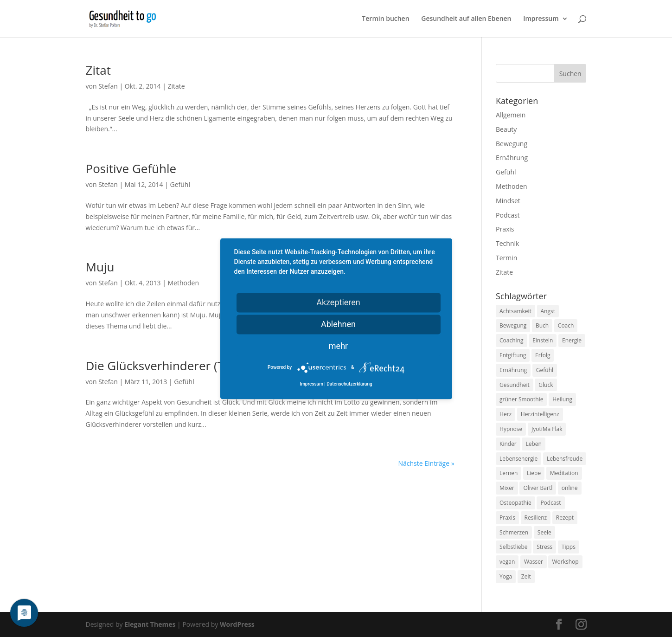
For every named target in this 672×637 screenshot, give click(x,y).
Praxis (505, 229)
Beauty (506, 129)
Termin (506, 258)
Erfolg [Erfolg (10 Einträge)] (543, 355)
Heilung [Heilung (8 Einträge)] (562, 399)
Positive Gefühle (131, 168)
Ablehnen (338, 324)
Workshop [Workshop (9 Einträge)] (565, 562)
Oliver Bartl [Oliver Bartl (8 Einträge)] (538, 488)
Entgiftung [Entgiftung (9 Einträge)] (513, 355)
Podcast (508, 215)
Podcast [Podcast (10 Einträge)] (550, 503)
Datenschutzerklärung (349, 384)
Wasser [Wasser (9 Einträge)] (534, 562)
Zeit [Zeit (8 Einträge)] (526, 576)
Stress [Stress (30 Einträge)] (544, 547)
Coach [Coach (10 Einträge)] (566, 325)
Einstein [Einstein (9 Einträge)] (543, 340)
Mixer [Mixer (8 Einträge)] (507, 488)
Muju (100, 267)
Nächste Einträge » (426, 463)
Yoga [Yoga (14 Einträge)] (506, 576)
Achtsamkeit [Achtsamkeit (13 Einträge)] (515, 311)
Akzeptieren (338, 302)
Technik (507, 243)
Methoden (183, 283)
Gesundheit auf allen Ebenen (466, 19)
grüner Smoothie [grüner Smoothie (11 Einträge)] (521, 399)
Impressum (541, 19)
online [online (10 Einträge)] (570, 488)
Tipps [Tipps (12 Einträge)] (569, 547)
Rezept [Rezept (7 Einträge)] (565, 518)
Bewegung (512, 144)
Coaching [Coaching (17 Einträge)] (511, 340)
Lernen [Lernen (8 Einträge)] (509, 473)
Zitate (176, 86)
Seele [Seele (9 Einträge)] (544, 532)
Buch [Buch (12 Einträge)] (542, 325)
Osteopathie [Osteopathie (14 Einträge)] (515, 503)
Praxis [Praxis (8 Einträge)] (507, 518)
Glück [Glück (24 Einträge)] (546, 385)
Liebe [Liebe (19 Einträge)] (534, 473)
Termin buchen (385, 19)
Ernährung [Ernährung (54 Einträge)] (513, 370)
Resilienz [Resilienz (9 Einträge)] (536, 518)
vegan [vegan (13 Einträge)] (507, 562)
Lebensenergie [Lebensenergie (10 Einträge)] (518, 459)
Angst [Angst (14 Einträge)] (548, 311)
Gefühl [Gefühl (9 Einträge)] (545, 370)
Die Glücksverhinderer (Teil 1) (168, 366)
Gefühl (180, 184)
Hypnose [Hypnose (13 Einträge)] (511, 429)
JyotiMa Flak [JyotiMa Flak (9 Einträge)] (547, 429)
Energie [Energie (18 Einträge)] (572, 340)
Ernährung (512, 158)
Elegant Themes (150, 624)
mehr (338, 346)
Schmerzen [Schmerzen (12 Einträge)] (514, 532)
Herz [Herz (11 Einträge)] (506, 414)
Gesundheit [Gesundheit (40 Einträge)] (515, 385)
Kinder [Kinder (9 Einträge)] (508, 444)
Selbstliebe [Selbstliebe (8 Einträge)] (514, 547)
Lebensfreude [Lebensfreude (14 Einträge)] (565, 459)
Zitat (98, 70)
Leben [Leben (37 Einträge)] (533, 444)
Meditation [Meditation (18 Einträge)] (564, 473)
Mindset (508, 201)
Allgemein (511, 115)
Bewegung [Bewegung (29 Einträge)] (513, 325)
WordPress (237, 624)
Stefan (108, 86)
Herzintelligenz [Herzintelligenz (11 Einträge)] (540, 414)
